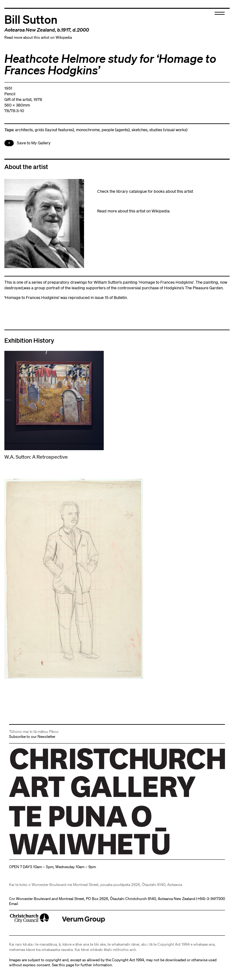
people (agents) (116, 130)
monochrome (88, 130)
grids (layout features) (54, 130)
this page (66, 965)
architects (24, 130)
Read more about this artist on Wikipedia (38, 37)
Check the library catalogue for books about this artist (145, 191)
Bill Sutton (31, 19)
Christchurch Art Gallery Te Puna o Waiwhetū (46, 855)
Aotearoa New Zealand (30, 30)
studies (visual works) (168, 130)
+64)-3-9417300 (211, 899)
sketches (139, 130)
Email (14, 904)
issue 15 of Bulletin (111, 298)
